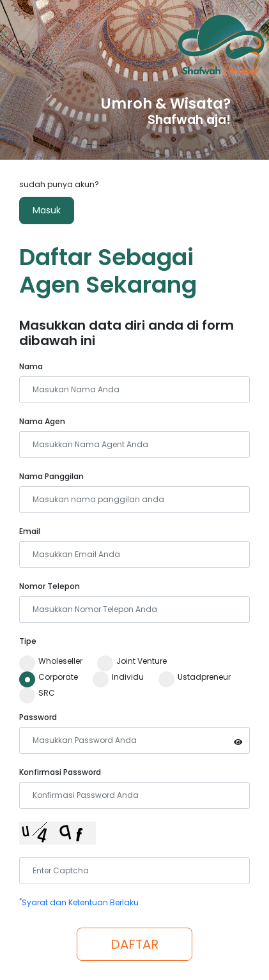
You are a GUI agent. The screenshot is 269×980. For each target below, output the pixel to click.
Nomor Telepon (50, 586)
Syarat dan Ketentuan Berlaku (80, 902)
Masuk (47, 210)
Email (30, 531)
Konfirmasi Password (60, 772)
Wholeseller (51, 661)
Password (38, 717)
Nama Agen (42, 421)
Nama (31, 366)
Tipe (28, 641)
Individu (118, 677)
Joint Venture (132, 661)
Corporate (49, 677)
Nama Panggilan (51, 476)
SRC (37, 693)
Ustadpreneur (195, 677)
